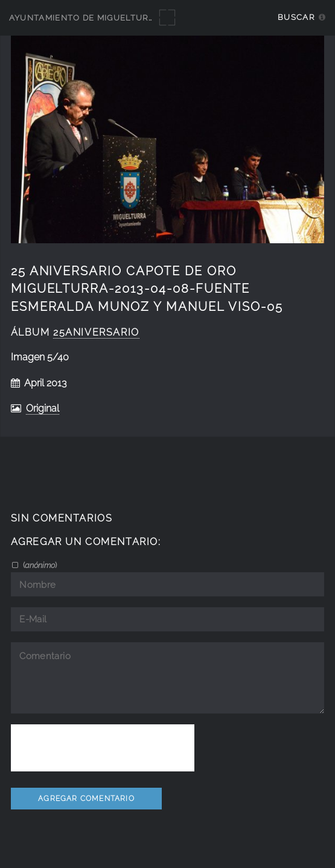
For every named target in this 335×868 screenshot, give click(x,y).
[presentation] (103, 748)
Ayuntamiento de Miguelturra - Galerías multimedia (140, 18)
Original (43, 408)
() (39, 565)
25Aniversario (96, 332)
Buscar (296, 17)
